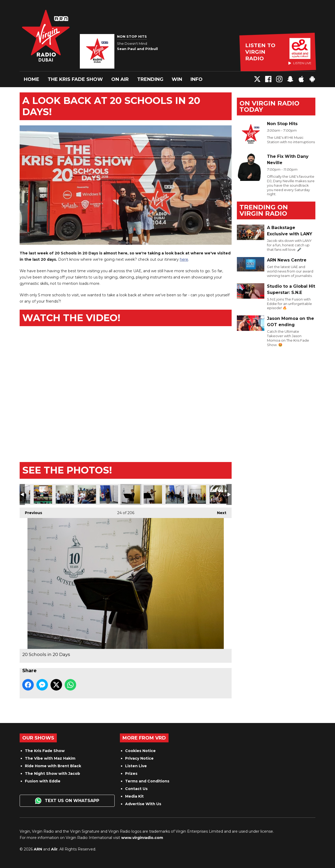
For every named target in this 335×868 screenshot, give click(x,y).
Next (219, 511)
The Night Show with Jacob (52, 774)
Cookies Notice (140, 751)
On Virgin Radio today (269, 106)
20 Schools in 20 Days (43, 494)
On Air (120, 79)
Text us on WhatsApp (67, 801)
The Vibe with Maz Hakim (50, 758)
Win (177, 79)
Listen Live (136, 766)
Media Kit (134, 796)
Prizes (131, 774)
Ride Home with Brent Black (53, 766)
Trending (150, 79)
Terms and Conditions (147, 781)
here (184, 259)
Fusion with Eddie (43, 781)
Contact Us (136, 789)
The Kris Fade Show (75, 79)
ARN (38, 849)
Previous (31, 511)
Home (32, 79)
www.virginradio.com (142, 838)
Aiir (54, 849)
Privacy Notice (139, 758)
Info (197, 79)
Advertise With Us (143, 804)
